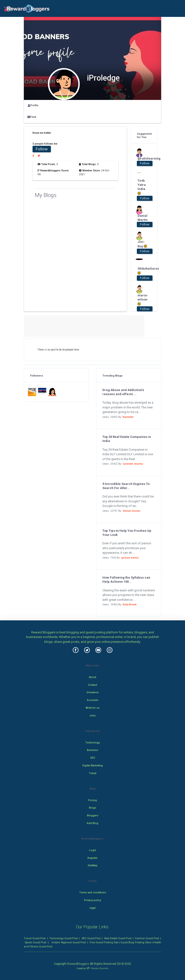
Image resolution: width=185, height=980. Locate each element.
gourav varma (130, 558)
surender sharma (133, 464)
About (92, 677)
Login (93, 850)
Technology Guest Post (63, 938)
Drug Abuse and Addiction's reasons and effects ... (123, 392)
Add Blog (92, 823)
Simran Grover (132, 511)
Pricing (92, 800)
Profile (33, 105)
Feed (32, 117)
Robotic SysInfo (97, 968)
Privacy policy (92, 900)
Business (92, 750)
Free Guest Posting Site (104, 942)
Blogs (92, 808)
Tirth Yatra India (142, 187)
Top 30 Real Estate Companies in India (127, 439)
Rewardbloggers (78, 964)
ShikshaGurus (142, 271)
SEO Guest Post (91, 938)
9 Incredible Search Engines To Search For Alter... (126, 486)
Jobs (92, 716)
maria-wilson (142, 300)
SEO (93, 758)
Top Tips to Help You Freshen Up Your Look (127, 533)
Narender (128, 417)
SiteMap (93, 865)
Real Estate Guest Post (118, 938)
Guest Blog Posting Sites (136, 942)
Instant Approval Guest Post (69, 942)
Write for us (93, 708)
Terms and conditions (93, 892)
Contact (92, 685)
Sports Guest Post (35, 942)
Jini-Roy (142, 244)
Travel (93, 773)
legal (93, 908)
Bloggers (93, 815)
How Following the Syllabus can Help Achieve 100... (126, 580)
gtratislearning (142, 158)
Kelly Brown (130, 605)
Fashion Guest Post (147, 938)
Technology (92, 743)
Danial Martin (142, 218)
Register (92, 858)
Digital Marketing (93, 766)
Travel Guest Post (35, 938)
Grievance (92, 692)
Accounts (93, 700)
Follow (42, 149)
